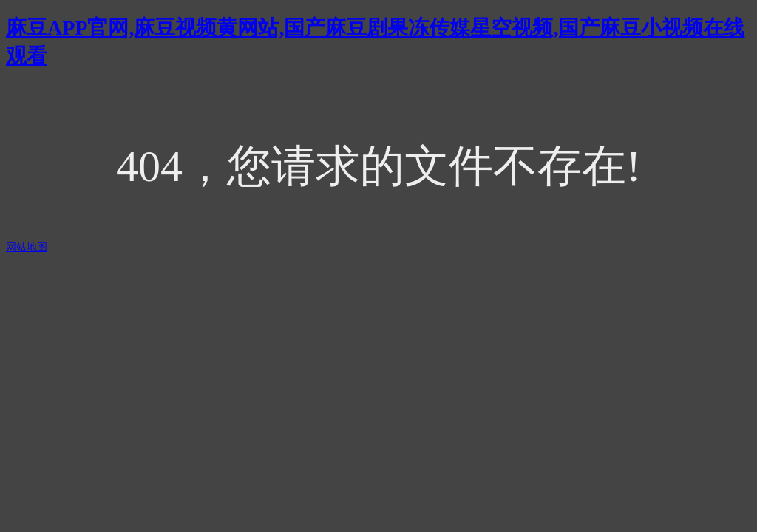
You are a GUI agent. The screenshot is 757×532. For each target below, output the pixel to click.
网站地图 (27, 247)
